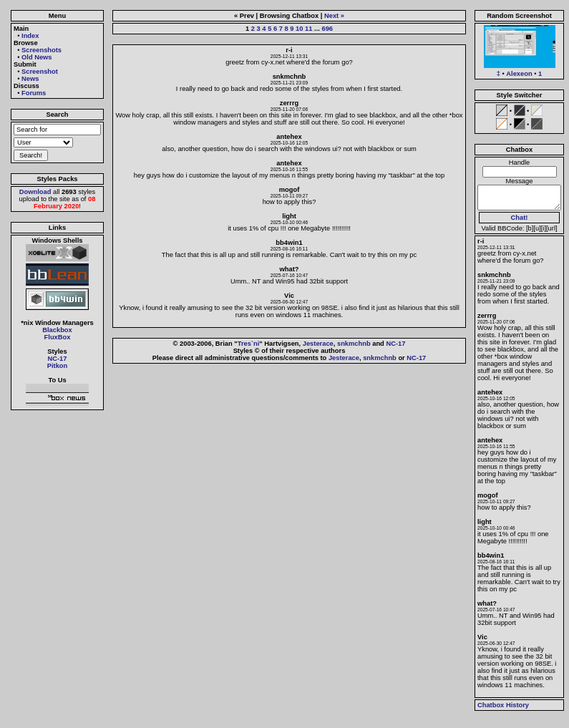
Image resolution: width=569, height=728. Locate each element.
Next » (334, 16)
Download (35, 192)
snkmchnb (354, 344)
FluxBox (58, 337)
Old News (37, 57)
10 (299, 29)
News (30, 79)
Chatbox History (503, 705)
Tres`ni (249, 344)
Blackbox (57, 330)
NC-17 (58, 359)
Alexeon (519, 74)
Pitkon (58, 366)
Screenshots (42, 50)
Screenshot (40, 72)
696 (327, 29)
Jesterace (318, 344)
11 (308, 29)
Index (30, 36)
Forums (34, 93)
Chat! (520, 218)
